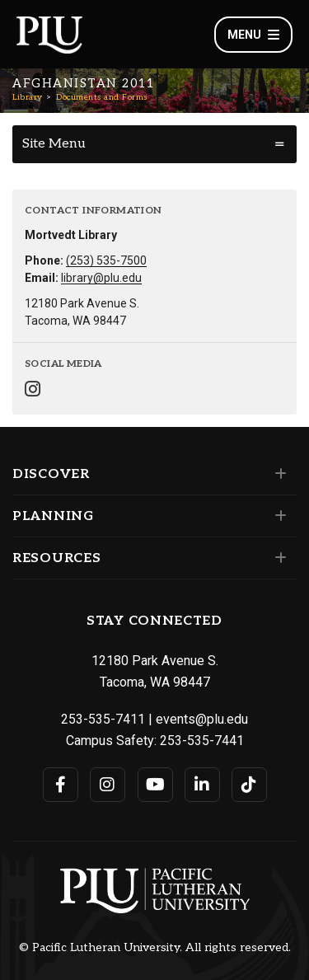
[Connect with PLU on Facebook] (61, 785)
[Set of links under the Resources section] (277, 558)
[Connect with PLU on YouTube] (155, 785)
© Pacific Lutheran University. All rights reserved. (155, 948)
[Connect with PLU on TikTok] (249, 785)
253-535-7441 (202, 741)
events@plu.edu (202, 719)
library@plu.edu (101, 278)
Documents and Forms (102, 97)
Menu (253, 35)
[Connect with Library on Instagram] (33, 391)
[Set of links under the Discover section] (277, 474)
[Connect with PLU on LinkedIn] (202, 785)
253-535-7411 (103, 719)
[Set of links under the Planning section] (277, 516)
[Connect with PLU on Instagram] (108, 785)
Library (28, 97)
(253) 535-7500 (106, 260)
